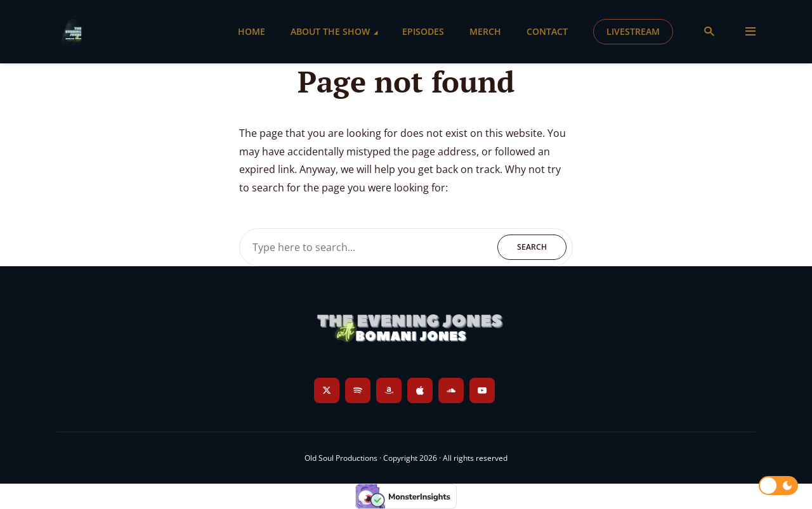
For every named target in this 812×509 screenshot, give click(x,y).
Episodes (423, 31)
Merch (485, 31)
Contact (547, 31)
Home (252, 31)
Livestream (633, 31)
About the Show (330, 31)
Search (532, 247)
